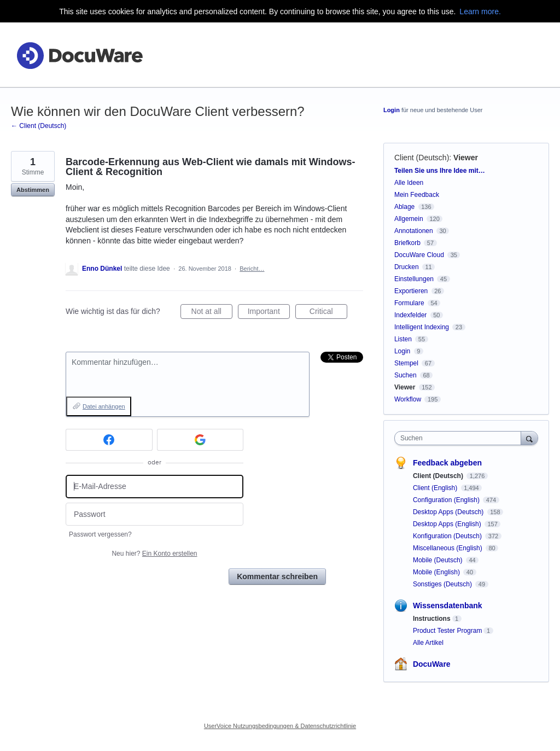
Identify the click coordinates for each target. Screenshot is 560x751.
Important (269, 313)
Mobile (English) (437, 572)
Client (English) (436, 488)
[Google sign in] (200, 440)
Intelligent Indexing (422, 327)
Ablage (404, 207)
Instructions (432, 619)
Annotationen (414, 231)
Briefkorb (407, 243)
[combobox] (460, 438)
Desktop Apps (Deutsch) (449, 512)
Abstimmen (33, 190)
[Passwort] (154, 514)
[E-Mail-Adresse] (154, 487)
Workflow (408, 399)
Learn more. (480, 11)
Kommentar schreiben (277, 577)
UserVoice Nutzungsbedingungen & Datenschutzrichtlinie (280, 726)
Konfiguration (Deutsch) (448, 536)
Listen (403, 339)
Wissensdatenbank (448, 606)
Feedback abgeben (447, 463)
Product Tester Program (448, 631)
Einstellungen (414, 279)
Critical (328, 313)
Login (392, 110)
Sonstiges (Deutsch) (443, 584)
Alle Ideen (409, 183)
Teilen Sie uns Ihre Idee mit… (440, 171)
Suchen (406, 375)
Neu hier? (154, 554)
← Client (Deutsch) (39, 126)
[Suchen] (529, 438)
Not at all (212, 313)
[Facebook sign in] (109, 440)
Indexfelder (410, 315)
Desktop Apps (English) (448, 524)
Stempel (406, 363)
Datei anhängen (104, 406)
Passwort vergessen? (100, 534)
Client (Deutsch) (422, 158)
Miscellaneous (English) (448, 548)
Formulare (409, 303)
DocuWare (432, 664)
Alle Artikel (428, 643)
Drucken (407, 267)
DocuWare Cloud (419, 255)
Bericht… (252, 269)
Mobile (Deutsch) (439, 560)
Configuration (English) (447, 500)
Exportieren (411, 291)
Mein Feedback (417, 195)
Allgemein (409, 219)
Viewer (466, 158)
